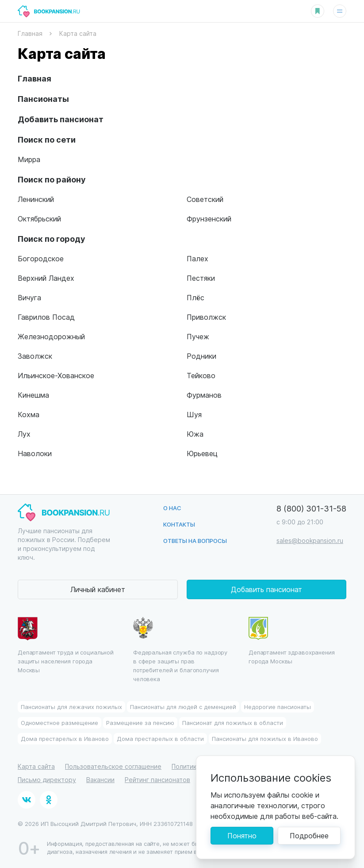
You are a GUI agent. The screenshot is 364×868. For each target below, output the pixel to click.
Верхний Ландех (46, 278)
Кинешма (33, 395)
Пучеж (198, 336)
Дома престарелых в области (160, 738)
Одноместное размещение (59, 723)
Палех (197, 258)
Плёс (195, 297)
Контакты (179, 524)
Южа (195, 434)
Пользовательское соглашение (113, 766)
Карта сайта (36, 766)
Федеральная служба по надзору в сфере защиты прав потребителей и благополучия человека (180, 650)
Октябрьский (39, 219)
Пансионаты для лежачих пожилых (71, 707)
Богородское (41, 258)
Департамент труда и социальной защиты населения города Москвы (66, 645)
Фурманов (204, 395)
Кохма (29, 414)
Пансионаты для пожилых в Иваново (265, 738)
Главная (34, 78)
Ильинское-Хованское (56, 375)
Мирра (29, 159)
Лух (24, 434)
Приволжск (206, 317)
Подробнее (309, 835)
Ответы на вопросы (195, 541)
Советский (205, 199)
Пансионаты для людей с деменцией (183, 707)
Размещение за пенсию (140, 723)
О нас (172, 508)
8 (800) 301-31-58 (311, 508)
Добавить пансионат (61, 119)
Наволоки (35, 453)
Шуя (194, 414)
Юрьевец (202, 453)
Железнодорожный (51, 336)
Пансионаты (43, 99)
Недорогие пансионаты (278, 707)
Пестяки (201, 278)
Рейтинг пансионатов (157, 780)
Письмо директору (47, 780)
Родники (201, 356)
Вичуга (29, 297)
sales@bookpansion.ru (310, 541)
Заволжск (35, 356)
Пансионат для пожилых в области (233, 723)
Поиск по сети (47, 139)
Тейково (201, 375)
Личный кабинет (98, 589)
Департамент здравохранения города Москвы (292, 641)
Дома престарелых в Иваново (65, 738)
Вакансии (100, 780)
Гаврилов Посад (46, 317)
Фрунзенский (209, 219)
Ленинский (36, 199)
